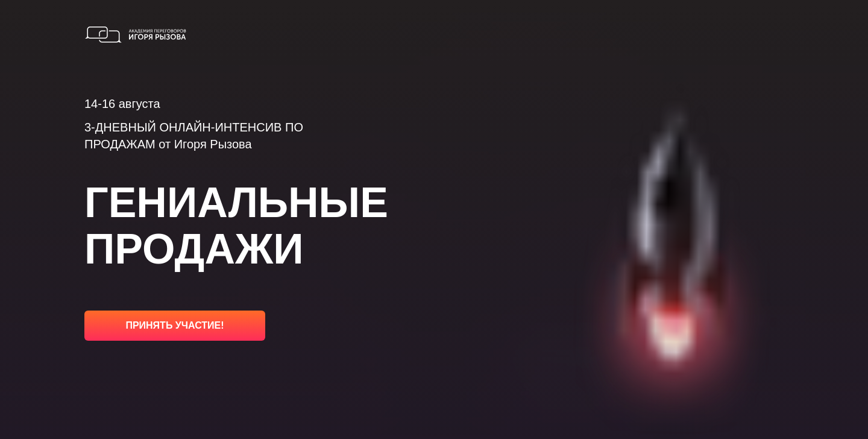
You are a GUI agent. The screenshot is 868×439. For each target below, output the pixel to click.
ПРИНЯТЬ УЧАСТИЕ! (175, 325)
